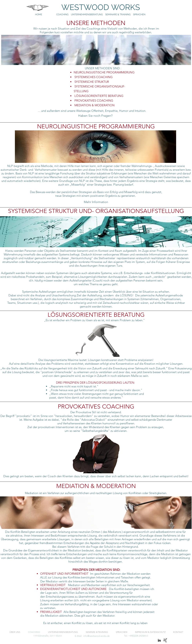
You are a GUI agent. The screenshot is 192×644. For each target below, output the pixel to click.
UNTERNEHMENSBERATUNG (88, 14)
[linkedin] (159, 640)
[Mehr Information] (96, 202)
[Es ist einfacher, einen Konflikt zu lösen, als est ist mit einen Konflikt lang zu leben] (95, 623)
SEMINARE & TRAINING (118, 14)
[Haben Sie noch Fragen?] (95, 116)
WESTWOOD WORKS (97, 7)
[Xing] (165, 640)
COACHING (62, 14)
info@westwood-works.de (96, 636)
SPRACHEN (139, 14)
